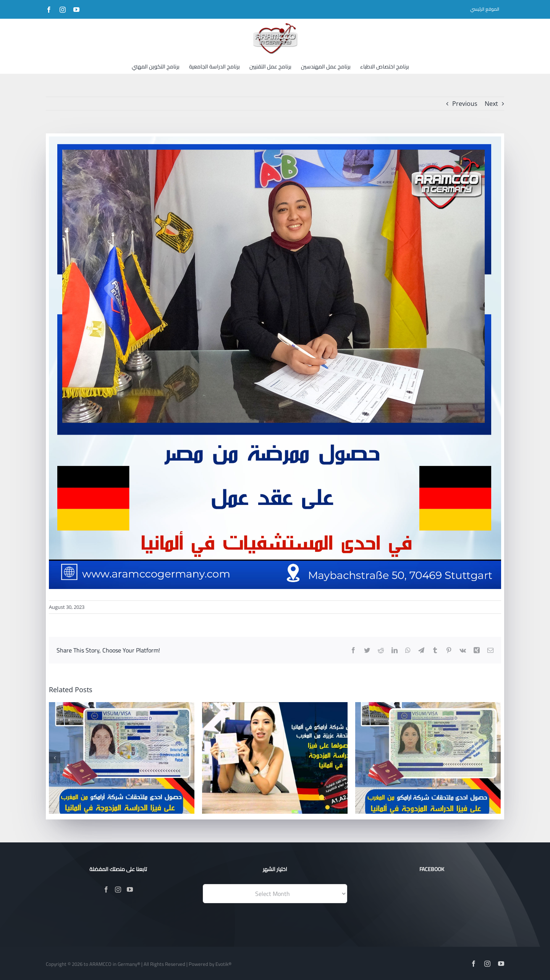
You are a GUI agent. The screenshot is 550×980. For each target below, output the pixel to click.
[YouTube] (130, 889)
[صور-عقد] (275, 363)
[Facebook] (106, 889)
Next (491, 104)
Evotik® (223, 964)
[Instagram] (118, 889)
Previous (465, 104)
